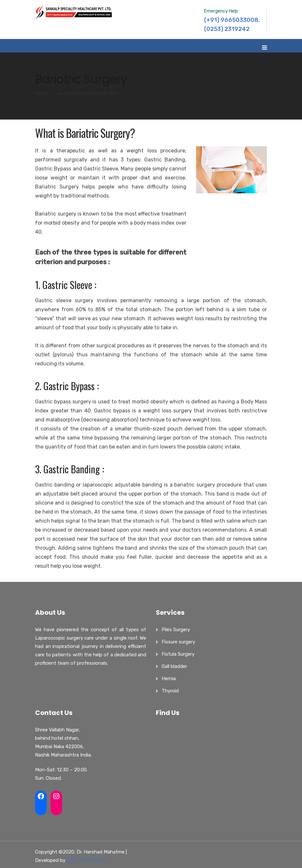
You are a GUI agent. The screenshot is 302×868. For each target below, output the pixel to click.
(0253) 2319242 (227, 29)
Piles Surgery (176, 630)
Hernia (169, 679)
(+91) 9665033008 (231, 20)
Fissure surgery (178, 642)
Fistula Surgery (178, 654)
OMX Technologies (87, 860)
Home (41, 93)
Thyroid (170, 691)
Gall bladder (174, 666)
